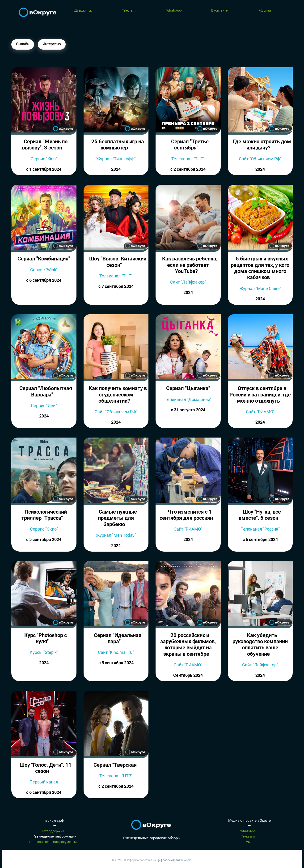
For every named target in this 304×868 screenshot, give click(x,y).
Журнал (265, 10)
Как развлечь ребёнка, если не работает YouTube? (190, 265)
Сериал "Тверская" (116, 765)
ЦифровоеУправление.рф (174, 860)
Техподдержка (53, 831)
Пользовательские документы (53, 842)
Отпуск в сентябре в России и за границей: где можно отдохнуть (260, 395)
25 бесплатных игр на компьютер (118, 145)
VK (248, 842)
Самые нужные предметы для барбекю (117, 518)
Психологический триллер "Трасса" (44, 515)
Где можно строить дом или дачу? (262, 145)
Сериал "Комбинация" (44, 259)
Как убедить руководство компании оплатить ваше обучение (260, 645)
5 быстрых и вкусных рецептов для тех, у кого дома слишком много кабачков (260, 268)
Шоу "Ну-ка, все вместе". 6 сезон (260, 515)
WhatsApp (174, 10)
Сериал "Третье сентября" (190, 145)
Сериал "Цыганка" (188, 388)
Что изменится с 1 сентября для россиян (186, 515)
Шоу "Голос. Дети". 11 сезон (46, 768)
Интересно (52, 44)
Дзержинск (83, 10)
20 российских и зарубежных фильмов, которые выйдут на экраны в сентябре (188, 645)
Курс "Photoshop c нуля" (46, 638)
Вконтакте (219, 10)
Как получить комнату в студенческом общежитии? (118, 395)
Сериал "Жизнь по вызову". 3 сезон (45, 145)
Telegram (129, 10)
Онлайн (23, 44)
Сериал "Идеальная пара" (118, 638)
